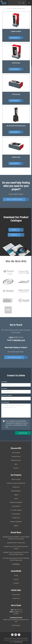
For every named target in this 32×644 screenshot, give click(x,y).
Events (18, 230)
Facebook (16, 583)
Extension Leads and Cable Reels (16, 483)
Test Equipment (16, 506)
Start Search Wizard (18, 357)
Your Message (5, 402)
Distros (16, 499)
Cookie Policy (16, 598)
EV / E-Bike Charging (16, 510)
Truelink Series (16, 518)
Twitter (16, 575)
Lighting (15, 9)
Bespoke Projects (16, 460)
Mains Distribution (16, 491)
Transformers (16, 487)
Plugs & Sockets (16, 479)
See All (16, 525)
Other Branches (16, 625)
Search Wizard (16, 453)
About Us (16, 468)
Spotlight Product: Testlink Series (16, 543)
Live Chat (16, 614)
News (16, 464)
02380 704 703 (17, 610)
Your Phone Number (7, 395)
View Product (17, 38)
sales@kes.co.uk (19, 340)
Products (10, 9)
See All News (16, 564)
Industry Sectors (16, 456)
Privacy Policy (16, 595)
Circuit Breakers (16, 514)
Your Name (4, 382)
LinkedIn (16, 579)
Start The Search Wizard (18, 199)
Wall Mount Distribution (16, 502)
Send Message (23, 433)
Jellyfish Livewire (19, 642)
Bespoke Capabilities (16, 522)
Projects (18, 235)
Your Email (4, 389)
